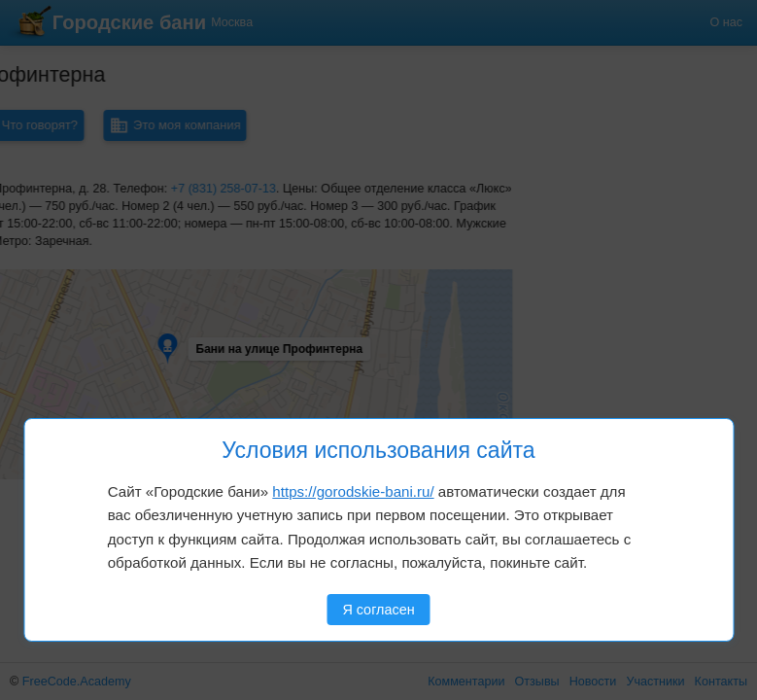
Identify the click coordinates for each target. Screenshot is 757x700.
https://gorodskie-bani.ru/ (353, 491)
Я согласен (378, 610)
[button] (80, 303)
